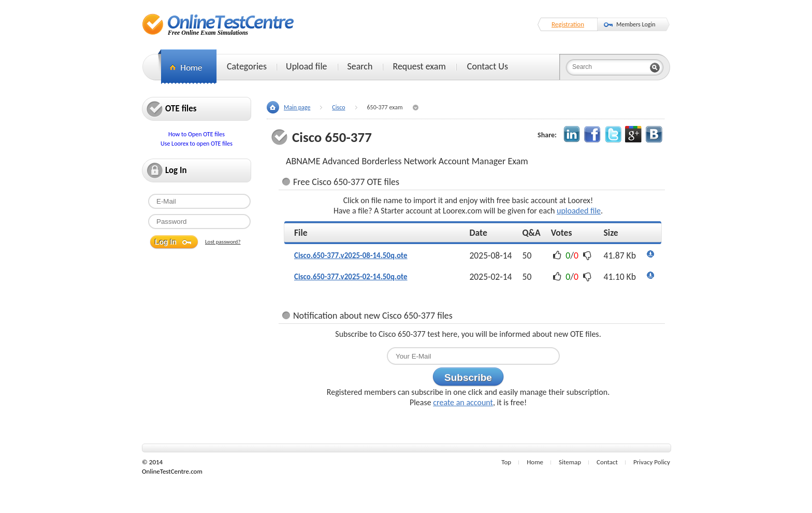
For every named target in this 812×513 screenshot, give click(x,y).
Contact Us (488, 66)
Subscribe (468, 377)
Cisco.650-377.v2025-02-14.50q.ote (351, 277)
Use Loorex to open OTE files (197, 144)
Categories (247, 66)
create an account (463, 402)
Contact (607, 462)
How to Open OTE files (197, 134)
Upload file (306, 66)
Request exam (419, 66)
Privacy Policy (652, 462)
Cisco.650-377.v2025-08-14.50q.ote (351, 255)
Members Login (636, 24)
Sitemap (570, 462)
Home (535, 462)
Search (360, 66)
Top (506, 462)
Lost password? (223, 242)
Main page (297, 107)
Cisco (338, 107)
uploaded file (579, 211)
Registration (568, 24)
